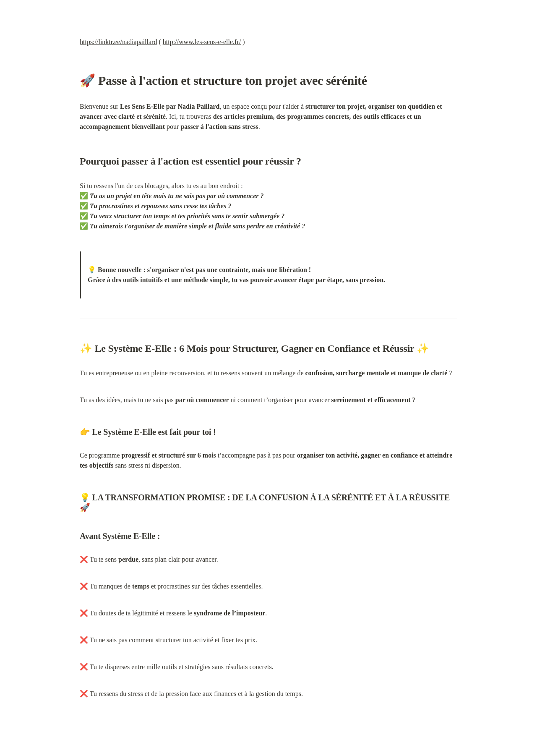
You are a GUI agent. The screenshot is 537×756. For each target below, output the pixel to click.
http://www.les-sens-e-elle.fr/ (202, 42)
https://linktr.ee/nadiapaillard (118, 42)
